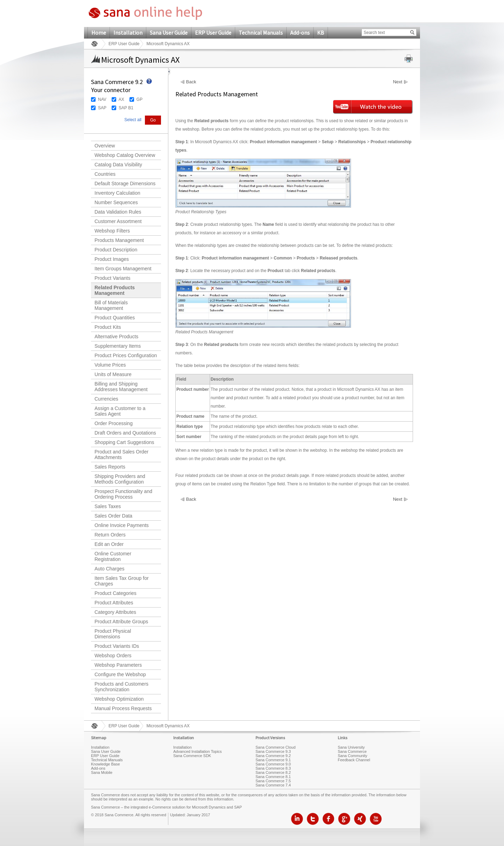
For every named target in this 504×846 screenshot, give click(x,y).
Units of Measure (113, 374)
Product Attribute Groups (121, 622)
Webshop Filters (112, 231)
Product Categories (115, 593)
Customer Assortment (118, 221)
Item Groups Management (123, 269)
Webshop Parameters (118, 665)
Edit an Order (109, 544)
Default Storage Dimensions (125, 183)
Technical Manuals (261, 33)
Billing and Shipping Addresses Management (121, 387)
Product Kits (108, 327)
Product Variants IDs (117, 646)
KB (321, 33)
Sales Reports (110, 467)
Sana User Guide (169, 33)
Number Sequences (116, 202)
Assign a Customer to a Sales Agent (120, 411)
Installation (128, 33)
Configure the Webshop (120, 674)
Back (191, 82)
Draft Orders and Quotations (125, 433)
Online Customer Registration (113, 556)
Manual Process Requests (123, 708)
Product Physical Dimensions (113, 634)
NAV (102, 99)
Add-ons (300, 33)
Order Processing (114, 423)
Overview (105, 146)
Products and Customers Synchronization (121, 687)
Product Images (112, 259)
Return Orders (110, 535)
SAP (102, 108)
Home (99, 33)
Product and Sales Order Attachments (121, 455)
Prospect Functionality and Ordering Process (123, 494)
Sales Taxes (108, 506)
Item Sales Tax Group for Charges (122, 581)
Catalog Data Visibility (118, 165)
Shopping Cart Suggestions (124, 442)
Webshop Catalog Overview (125, 155)
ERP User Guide (213, 33)
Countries (105, 174)
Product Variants (112, 278)
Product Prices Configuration (126, 355)
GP (139, 99)
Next (398, 82)
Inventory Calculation (117, 193)
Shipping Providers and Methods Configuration (120, 479)
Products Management (119, 240)
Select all (133, 120)
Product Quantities (115, 318)
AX (121, 99)
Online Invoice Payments (122, 525)
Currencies (106, 399)
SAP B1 (126, 108)
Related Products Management (115, 290)
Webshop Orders (113, 656)
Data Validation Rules (118, 212)
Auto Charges (110, 569)
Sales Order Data (113, 516)
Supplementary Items (118, 346)
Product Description (116, 250)
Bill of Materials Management (111, 305)
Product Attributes (114, 603)
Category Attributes (115, 612)
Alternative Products (116, 337)
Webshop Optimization (119, 699)
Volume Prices (110, 365)
